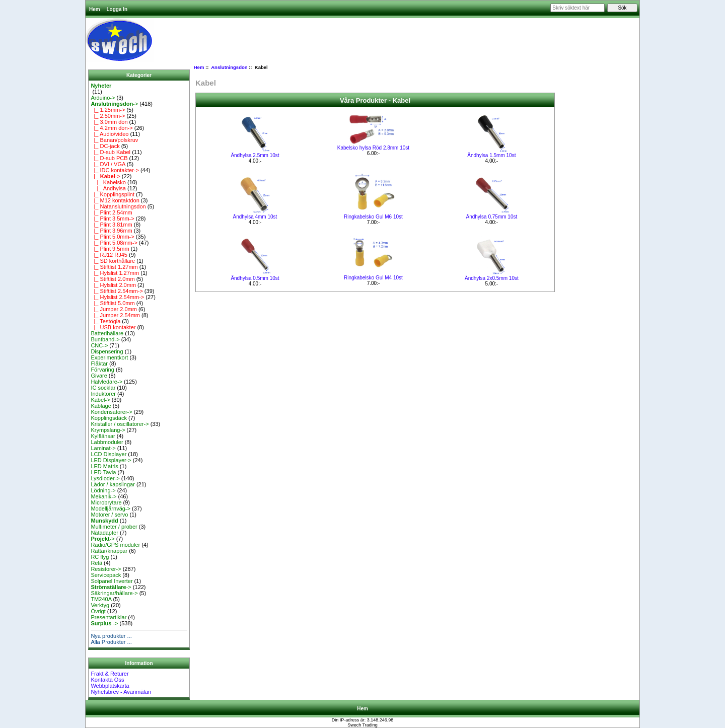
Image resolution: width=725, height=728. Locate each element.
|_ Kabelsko (108, 182)
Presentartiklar (108, 617)
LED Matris (104, 466)
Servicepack (106, 575)
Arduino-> (103, 98)
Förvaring (102, 370)
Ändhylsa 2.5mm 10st (255, 155)
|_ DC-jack (105, 146)
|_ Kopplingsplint (113, 194)
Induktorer (103, 394)
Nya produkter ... (111, 636)
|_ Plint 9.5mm (110, 249)
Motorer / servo (109, 515)
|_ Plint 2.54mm (111, 212)
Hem (95, 9)
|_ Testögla (105, 321)
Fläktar (99, 363)
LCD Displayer (108, 454)
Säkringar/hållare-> (114, 593)
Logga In (117, 9)
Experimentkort (109, 357)
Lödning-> (103, 490)
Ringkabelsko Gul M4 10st (373, 278)
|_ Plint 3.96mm (111, 231)
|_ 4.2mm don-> (112, 128)
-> (114, 104)
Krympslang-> (108, 430)
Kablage (101, 406)
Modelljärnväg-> (111, 508)
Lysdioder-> (105, 478)
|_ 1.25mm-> (108, 110)
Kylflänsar (103, 436)
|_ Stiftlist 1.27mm (114, 267)
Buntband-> (105, 339)
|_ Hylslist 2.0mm (113, 285)
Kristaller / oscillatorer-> (120, 424)
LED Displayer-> (111, 460)
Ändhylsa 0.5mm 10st (255, 278)
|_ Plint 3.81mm (111, 225)
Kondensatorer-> (111, 412)
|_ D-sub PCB (109, 158)
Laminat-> (103, 448)
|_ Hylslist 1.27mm (115, 273)
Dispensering (107, 351)
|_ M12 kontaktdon (115, 200)
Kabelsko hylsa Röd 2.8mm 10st (373, 148)
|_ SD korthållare (113, 261)
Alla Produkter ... (111, 642)
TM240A (101, 599)
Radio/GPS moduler (115, 545)
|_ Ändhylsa (108, 188)
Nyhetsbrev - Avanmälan (121, 692)
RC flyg (100, 557)
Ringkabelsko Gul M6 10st (373, 217)
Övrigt (98, 611)
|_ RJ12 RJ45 (109, 255)
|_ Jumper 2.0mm (114, 309)
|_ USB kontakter (113, 327)
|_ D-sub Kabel (111, 152)
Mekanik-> (103, 496)
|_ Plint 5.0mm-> (112, 237)
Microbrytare (106, 502)
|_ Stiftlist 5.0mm (113, 303)
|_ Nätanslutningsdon (118, 206)
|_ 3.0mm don (109, 122)
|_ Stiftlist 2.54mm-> (117, 291)
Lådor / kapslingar (113, 484)
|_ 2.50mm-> (108, 116)
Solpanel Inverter (112, 581)
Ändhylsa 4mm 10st (255, 217)
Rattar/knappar (109, 551)
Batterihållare (107, 333)
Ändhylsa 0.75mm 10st (492, 217)
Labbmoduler (107, 442)
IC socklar (103, 388)
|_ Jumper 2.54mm (115, 315)
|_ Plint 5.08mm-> (114, 243)
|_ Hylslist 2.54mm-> (117, 297)
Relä (96, 563)
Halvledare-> (106, 382)
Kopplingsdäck (109, 418)
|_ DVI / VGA (108, 164)
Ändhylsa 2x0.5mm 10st (492, 278)
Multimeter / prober (114, 527)
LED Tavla (103, 472)
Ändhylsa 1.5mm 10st (491, 155)
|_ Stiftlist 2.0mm (113, 279)
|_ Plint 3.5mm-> (112, 219)
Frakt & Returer (110, 674)
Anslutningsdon (229, 67)
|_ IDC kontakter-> (115, 170)
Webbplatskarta (110, 686)
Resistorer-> (106, 569)
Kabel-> (100, 400)
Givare (99, 376)
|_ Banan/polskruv (114, 140)
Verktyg (100, 605)
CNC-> (99, 345)
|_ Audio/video (110, 134)
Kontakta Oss (107, 680)
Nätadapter (104, 533)
